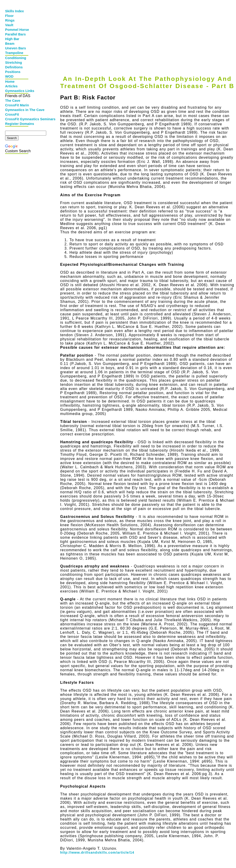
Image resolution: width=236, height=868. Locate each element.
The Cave (13, 101)
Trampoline (14, 53)
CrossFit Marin (17, 105)
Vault (9, 25)
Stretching (13, 63)
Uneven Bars (16, 48)
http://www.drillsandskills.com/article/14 (97, 852)
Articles (11, 86)
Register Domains (17, 124)
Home (10, 82)
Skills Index (15, 11)
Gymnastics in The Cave (17, 110)
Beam (10, 44)
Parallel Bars (15, 34)
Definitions (14, 67)
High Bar (12, 39)
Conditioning (16, 58)
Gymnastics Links (17, 91)
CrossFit (12, 114)
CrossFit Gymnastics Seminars (17, 119)
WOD (9, 76)
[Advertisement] (146, 34)
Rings (10, 20)
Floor (9, 16)
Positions (13, 72)
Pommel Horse (17, 30)
